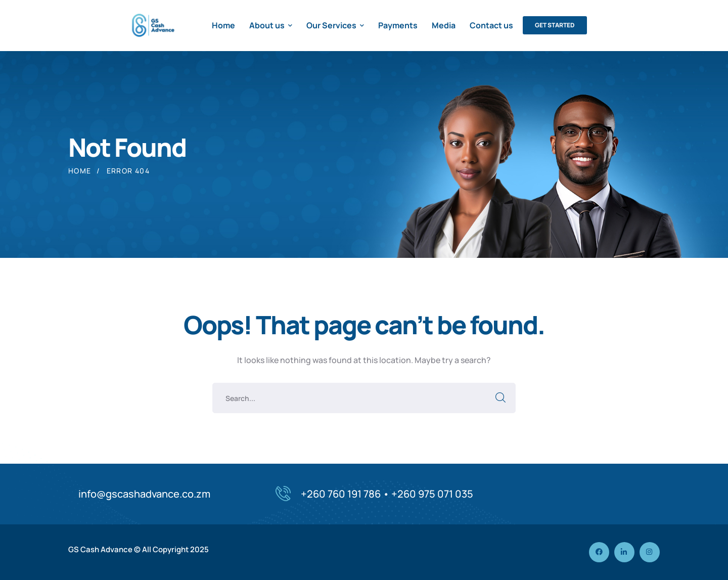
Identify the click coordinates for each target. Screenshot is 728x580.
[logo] (152, 24)
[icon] (599, 552)
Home (80, 171)
